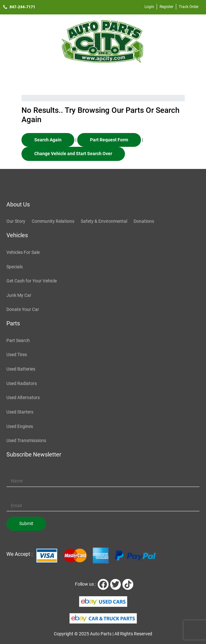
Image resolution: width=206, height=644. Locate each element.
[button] (103, 78)
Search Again (48, 140)
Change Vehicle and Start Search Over (73, 154)
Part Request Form (109, 140)
